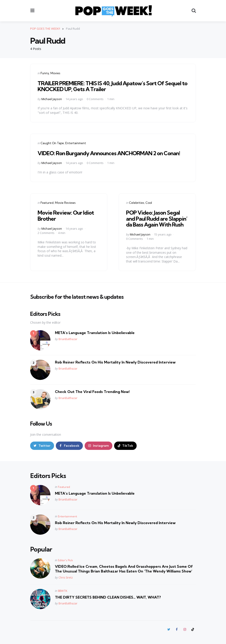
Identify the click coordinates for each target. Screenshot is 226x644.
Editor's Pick (65, 560)
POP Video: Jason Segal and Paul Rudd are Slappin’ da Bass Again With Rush (157, 219)
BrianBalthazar (68, 339)
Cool (149, 203)
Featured (47, 203)
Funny (45, 73)
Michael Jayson (52, 99)
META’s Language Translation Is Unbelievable (95, 333)
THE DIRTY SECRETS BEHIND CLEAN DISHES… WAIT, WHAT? (108, 597)
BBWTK (63, 591)
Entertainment (76, 143)
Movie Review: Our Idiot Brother (66, 215)
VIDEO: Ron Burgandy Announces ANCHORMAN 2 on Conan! (109, 153)
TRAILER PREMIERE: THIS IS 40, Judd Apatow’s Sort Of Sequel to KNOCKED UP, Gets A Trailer (112, 86)
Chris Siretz (66, 578)
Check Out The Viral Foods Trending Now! (92, 392)
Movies (55, 73)
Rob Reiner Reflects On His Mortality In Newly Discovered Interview (115, 362)
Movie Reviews (65, 203)
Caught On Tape (52, 143)
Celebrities (137, 203)
